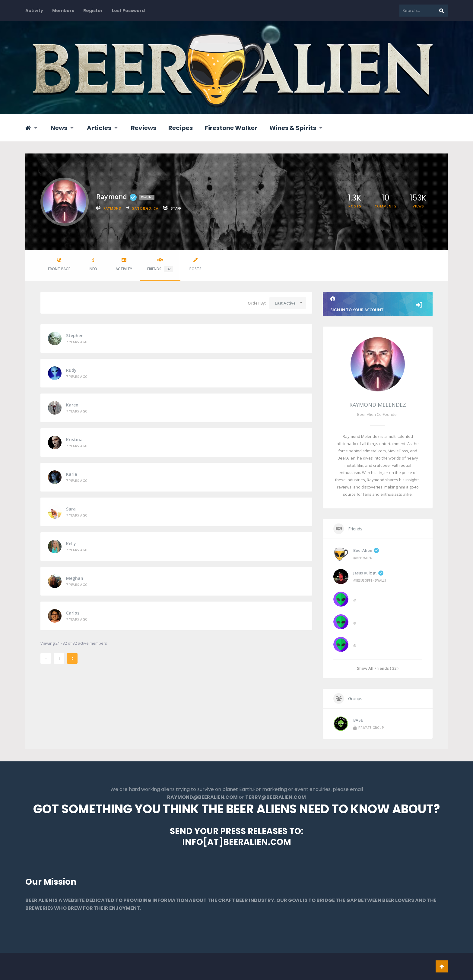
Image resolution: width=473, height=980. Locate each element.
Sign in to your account (378, 304)
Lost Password (128, 11)
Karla (72, 474)
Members (63, 11)
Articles (99, 128)
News (59, 128)
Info (93, 265)
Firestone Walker (231, 128)
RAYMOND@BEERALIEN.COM (202, 797)
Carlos (73, 613)
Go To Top (442, 966)
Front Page (59, 265)
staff (176, 208)
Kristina (74, 439)
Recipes (181, 128)
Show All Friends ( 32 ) (378, 668)
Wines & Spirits (293, 128)
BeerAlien (366, 550)
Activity (34, 11)
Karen (72, 405)
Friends (160, 265)
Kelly (71, 544)
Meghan (75, 578)
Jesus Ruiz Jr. (368, 573)
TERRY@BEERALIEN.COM (276, 797)
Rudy (71, 370)
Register (93, 11)
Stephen (75, 335)
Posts (195, 265)
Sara (71, 509)
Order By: (257, 303)
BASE (358, 720)
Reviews (144, 128)
